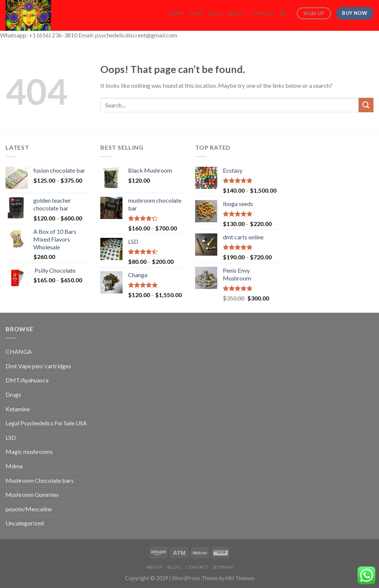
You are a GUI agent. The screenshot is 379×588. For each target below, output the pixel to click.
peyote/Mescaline (29, 509)
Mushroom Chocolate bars (40, 480)
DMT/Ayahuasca (27, 380)
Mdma (14, 466)
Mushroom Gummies (32, 494)
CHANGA (19, 351)
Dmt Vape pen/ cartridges (38, 366)
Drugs (13, 394)
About (236, 13)
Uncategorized (25, 523)
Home (176, 13)
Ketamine (18, 409)
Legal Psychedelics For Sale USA (46, 423)
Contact (263, 13)
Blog (215, 13)
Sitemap (223, 567)
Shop (196, 13)
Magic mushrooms (29, 451)
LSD (11, 437)
